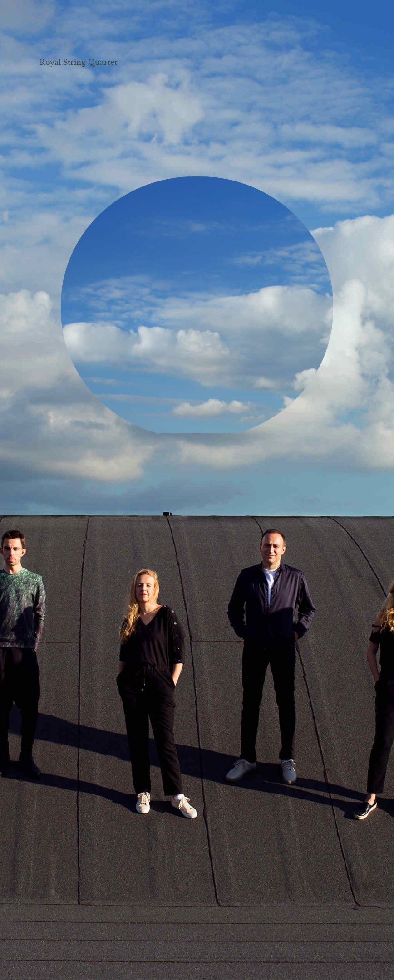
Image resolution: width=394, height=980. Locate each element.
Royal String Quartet (78, 62)
